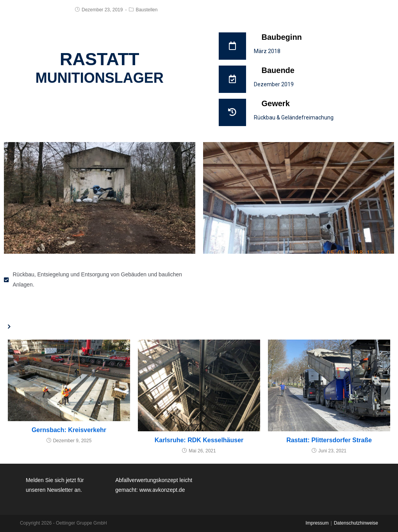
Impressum (317, 523)
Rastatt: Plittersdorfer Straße (329, 440)
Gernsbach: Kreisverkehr (69, 430)
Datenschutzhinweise (356, 523)
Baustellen (146, 10)
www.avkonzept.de (162, 490)
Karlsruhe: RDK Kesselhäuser (199, 440)
